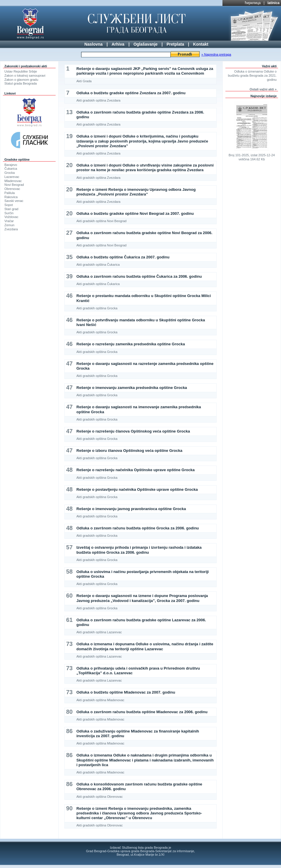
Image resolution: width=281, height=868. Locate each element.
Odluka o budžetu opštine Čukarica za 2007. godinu (123, 257)
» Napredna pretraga (216, 54)
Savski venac (14, 201)
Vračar (9, 221)
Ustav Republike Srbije (21, 71)
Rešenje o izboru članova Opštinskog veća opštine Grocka (129, 451)
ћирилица (253, 3)
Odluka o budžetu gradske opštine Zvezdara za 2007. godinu (131, 93)
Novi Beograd (14, 185)
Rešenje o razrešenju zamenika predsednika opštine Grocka (131, 344)
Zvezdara (11, 229)
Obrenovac (12, 189)
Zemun (9, 225)
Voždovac (11, 217)
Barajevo (11, 165)
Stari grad (11, 209)
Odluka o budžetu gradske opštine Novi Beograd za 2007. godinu (135, 213)
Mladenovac (13, 181)
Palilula (10, 193)
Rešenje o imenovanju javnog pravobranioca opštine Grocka (131, 509)
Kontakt (201, 44)
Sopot (9, 205)
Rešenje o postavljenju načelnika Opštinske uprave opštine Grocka (137, 489)
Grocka (10, 173)
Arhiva (118, 44)
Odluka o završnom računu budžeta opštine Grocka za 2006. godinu (138, 528)
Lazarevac (12, 177)
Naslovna (93, 44)
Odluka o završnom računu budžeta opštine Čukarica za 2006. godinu (139, 276)
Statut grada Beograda (21, 83)
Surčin (9, 213)
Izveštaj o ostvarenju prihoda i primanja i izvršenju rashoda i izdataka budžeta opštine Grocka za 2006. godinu (139, 550)
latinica (274, 3)
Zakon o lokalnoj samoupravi (25, 76)
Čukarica (11, 169)
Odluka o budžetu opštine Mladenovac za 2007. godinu (126, 692)
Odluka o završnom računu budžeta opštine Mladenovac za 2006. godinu (142, 712)
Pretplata (175, 44)
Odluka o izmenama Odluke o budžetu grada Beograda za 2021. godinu (252, 76)
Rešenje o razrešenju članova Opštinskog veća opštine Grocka (133, 431)
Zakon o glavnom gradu (21, 80)
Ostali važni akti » (263, 89)
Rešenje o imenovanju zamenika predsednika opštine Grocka (132, 388)
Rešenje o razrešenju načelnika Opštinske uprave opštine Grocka (136, 470)
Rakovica (11, 197)
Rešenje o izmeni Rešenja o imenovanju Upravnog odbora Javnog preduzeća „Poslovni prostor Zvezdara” (136, 192)
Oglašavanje (146, 44)
